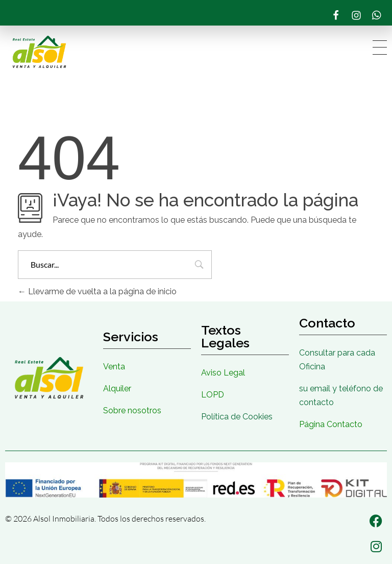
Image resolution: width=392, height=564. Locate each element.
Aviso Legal (223, 373)
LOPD (213, 395)
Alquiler (117, 389)
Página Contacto (331, 424)
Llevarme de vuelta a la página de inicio (97, 291)
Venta (114, 367)
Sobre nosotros (132, 410)
